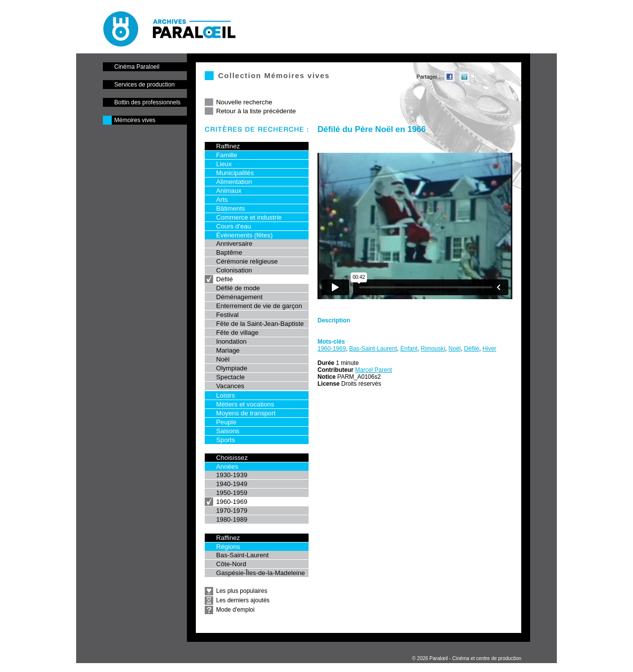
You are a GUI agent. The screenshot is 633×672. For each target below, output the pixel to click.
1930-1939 (232, 475)
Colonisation (234, 270)
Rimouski (433, 349)
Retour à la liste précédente (256, 111)
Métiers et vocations (245, 404)
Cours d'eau (234, 226)
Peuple (226, 422)
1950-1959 (232, 493)
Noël (223, 359)
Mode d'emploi (235, 610)
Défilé (225, 279)
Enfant (409, 349)
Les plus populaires (242, 591)
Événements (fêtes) (244, 235)
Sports (226, 440)
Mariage (228, 350)
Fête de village (237, 333)
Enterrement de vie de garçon (259, 306)
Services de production (144, 85)
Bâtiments (231, 208)
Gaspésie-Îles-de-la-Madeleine (261, 573)
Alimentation (234, 182)
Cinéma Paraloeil (137, 67)
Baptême (229, 252)
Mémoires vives (135, 120)
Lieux (224, 164)
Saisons (228, 431)
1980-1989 (232, 519)
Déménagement (239, 297)
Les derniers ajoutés (243, 600)
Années (227, 467)
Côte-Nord (231, 564)
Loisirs (226, 395)
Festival (227, 315)
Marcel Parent (374, 370)
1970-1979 (232, 511)
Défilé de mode (238, 288)
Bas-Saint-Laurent (242, 555)
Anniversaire (234, 244)
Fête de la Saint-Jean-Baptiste (260, 324)
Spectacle (230, 377)
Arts (222, 200)
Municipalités (235, 173)
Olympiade (232, 368)
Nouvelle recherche (244, 102)
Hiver (490, 349)
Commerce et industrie (249, 217)
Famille (227, 155)
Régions (228, 547)
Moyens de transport (246, 413)
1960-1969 (232, 502)
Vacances (230, 386)
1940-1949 (232, 484)
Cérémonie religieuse (247, 261)
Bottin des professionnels (147, 102)
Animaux (229, 191)
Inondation (231, 341)
